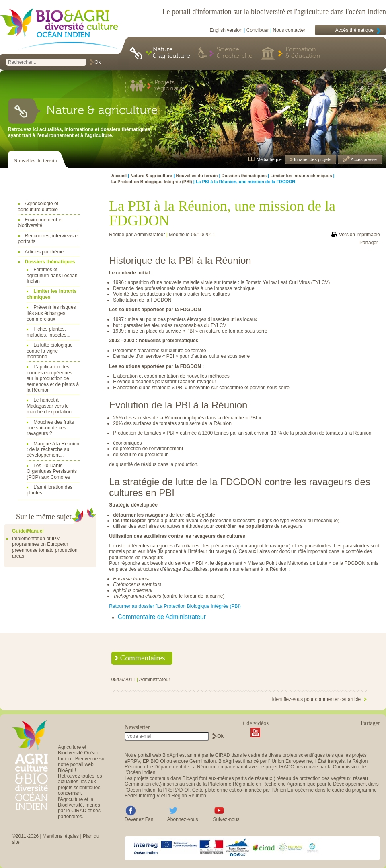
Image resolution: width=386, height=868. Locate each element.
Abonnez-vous (183, 819)
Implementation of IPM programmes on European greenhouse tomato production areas (45, 547)
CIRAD (223, 755)
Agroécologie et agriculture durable (38, 206)
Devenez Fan (139, 819)
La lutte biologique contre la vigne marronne (49, 351)
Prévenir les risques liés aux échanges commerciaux (51, 313)
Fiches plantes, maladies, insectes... (48, 332)
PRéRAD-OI (176, 790)
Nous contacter (289, 30)
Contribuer (258, 30)
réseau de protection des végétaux (314, 778)
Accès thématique (354, 30)
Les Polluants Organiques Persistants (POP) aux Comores (52, 471)
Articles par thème (44, 252)
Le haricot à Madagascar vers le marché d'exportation (49, 406)
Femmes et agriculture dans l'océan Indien (52, 275)
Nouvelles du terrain (35, 160)
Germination (202, 761)
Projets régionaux (169, 86)
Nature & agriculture (171, 53)
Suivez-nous (226, 819)
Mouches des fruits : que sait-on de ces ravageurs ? (51, 428)
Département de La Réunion (185, 767)
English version (226, 30)
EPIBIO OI (154, 761)
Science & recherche (235, 53)
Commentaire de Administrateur (162, 617)
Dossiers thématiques (50, 262)
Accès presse (363, 159)
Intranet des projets (312, 159)
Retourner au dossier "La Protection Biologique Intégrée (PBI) (175, 606)
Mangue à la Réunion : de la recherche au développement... (53, 450)
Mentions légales (61, 836)
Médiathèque (269, 159)
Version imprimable (359, 235)
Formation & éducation (303, 53)
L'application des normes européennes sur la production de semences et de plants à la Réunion (53, 378)
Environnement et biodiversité (40, 223)
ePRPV (132, 761)
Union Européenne (292, 761)
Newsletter (137, 727)
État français (331, 761)
